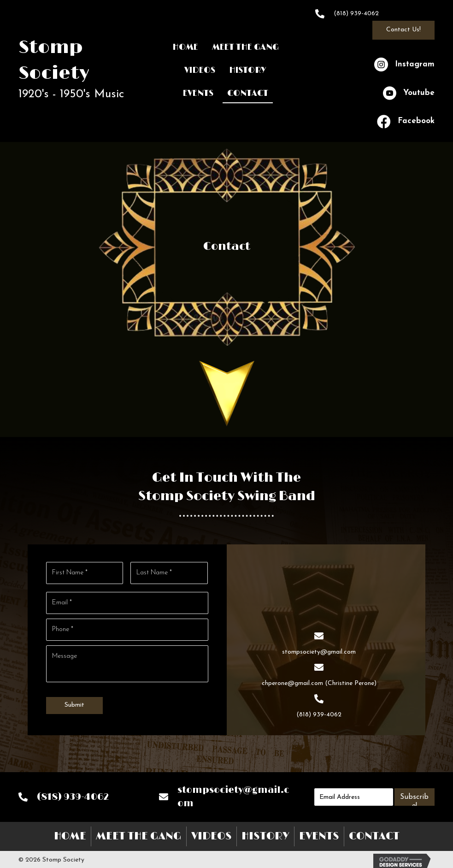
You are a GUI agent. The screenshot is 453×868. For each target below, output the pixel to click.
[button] (403, 30)
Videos (212, 833)
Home (70, 833)
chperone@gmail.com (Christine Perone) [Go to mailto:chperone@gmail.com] (319, 682)
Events (319, 833)
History (265, 833)
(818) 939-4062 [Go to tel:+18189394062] (356, 14)
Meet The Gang (139, 833)
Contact (374, 833)
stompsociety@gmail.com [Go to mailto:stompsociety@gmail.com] (319, 651)
